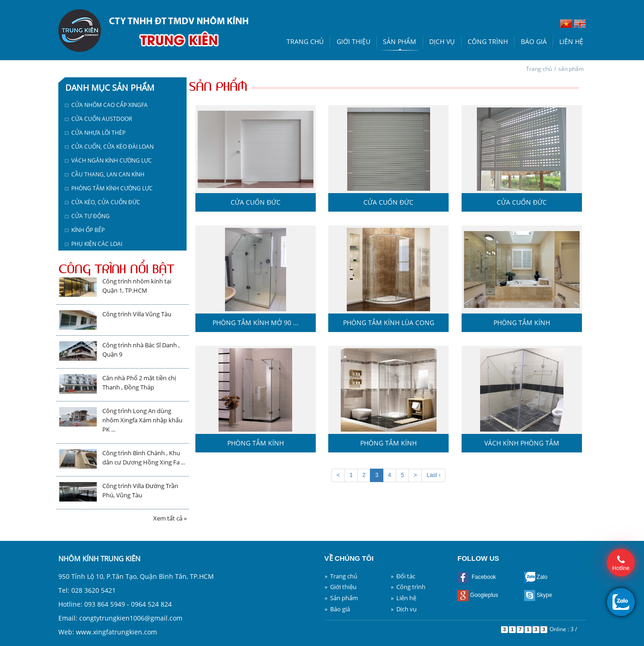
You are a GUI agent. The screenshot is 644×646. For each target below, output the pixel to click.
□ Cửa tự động (88, 216)
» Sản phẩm (341, 598)
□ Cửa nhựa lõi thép (95, 133)
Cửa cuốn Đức (256, 202)
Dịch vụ (442, 41)
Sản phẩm (400, 41)
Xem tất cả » (170, 518)
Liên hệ (571, 41)
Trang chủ (305, 41)
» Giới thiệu (341, 587)
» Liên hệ (403, 598)
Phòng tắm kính (522, 323)
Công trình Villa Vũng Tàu (137, 314)
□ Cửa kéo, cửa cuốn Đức (103, 202)
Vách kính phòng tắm (522, 443)
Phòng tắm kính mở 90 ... (256, 323)
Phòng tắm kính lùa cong (389, 323)
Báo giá (534, 41)
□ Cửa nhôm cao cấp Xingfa (106, 105)
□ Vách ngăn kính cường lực (109, 160)
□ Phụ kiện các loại (94, 244)
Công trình (488, 41)
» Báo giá (337, 609)
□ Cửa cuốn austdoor (99, 119)
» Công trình (408, 587)
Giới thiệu (353, 41)
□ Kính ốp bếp (85, 230)
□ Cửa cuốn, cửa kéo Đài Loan (109, 147)
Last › (433, 475)
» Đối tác (403, 576)
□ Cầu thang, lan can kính (105, 174)
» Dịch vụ (404, 609)
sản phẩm (571, 69)
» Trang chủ (341, 576)
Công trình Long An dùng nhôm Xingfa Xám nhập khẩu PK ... (142, 420)
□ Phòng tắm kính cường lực (109, 188)
